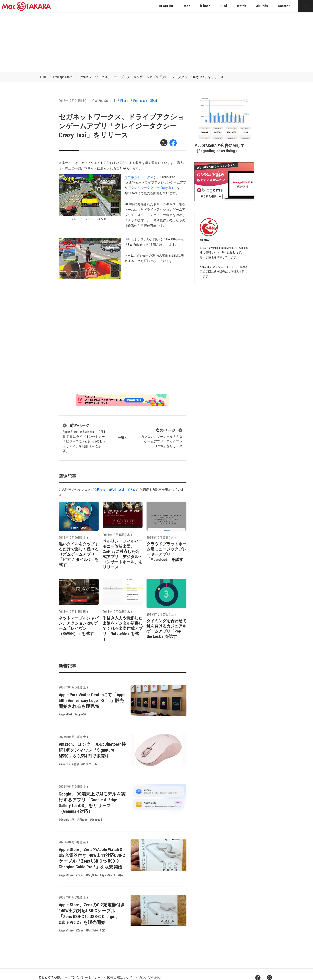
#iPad (153, 101)
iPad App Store (63, 77)
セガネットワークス (139, 177)
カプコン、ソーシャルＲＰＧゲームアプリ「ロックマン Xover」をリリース (162, 438)
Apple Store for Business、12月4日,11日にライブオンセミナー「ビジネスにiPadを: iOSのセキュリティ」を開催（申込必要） (84, 438)
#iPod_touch (139, 101)
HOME (43, 77)
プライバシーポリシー (85, 978)
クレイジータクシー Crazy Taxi (152, 188)
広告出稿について (120, 978)
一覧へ (123, 438)
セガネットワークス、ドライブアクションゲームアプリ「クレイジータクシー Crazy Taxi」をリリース (151, 77)
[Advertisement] (156, 42)
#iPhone (123, 101)
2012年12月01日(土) (72, 101)
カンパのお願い (150, 978)
